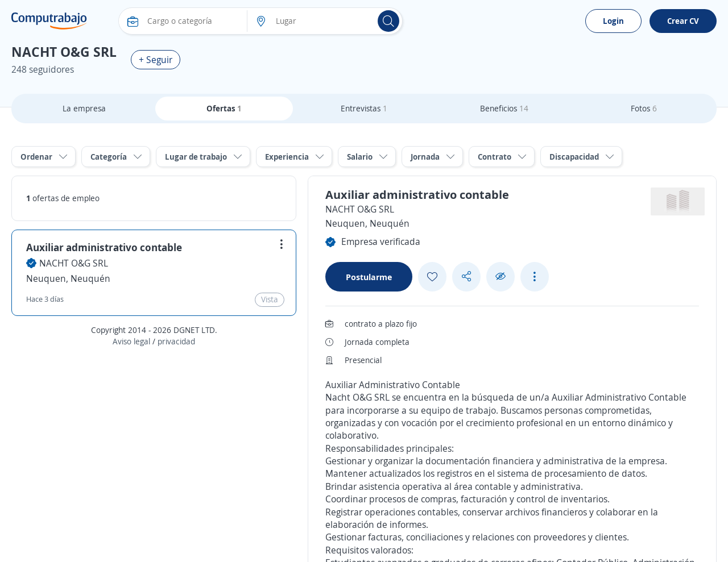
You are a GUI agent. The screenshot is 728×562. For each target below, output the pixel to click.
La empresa (84, 108)
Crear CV (683, 21)
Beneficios (504, 108)
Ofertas (224, 108)
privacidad (176, 341)
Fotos (644, 108)
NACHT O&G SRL (74, 263)
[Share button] (466, 276)
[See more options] (535, 277)
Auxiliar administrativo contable (104, 247)
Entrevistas (364, 108)
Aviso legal (131, 341)
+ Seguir (156, 60)
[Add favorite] (432, 277)
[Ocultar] (500, 276)
